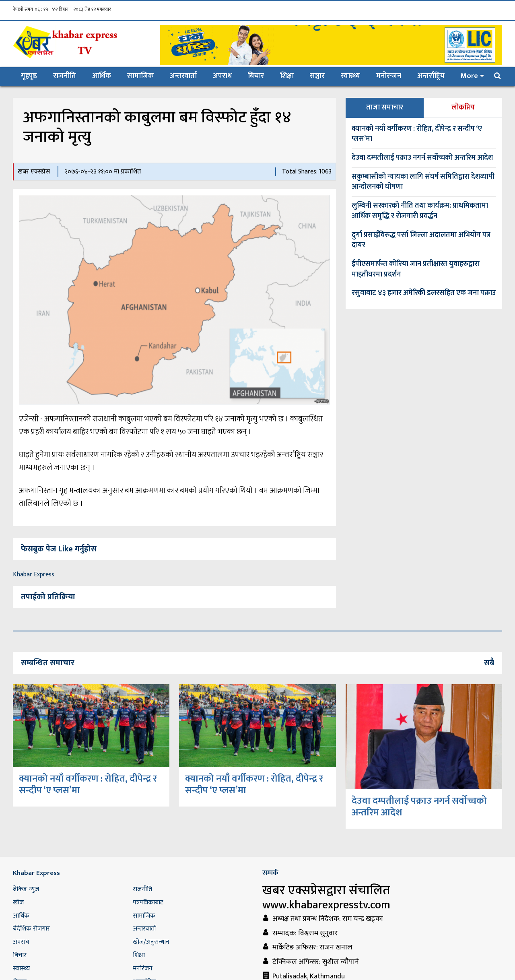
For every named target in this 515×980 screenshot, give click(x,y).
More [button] (469, 76)
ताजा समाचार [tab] (385, 107)
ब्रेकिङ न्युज (26, 889)
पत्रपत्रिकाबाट (148, 903)
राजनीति (65, 76)
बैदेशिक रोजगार (31, 929)
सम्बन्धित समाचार (48, 663)
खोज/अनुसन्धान (151, 942)
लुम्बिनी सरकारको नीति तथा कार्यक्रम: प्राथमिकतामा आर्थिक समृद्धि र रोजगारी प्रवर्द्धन (420, 211)
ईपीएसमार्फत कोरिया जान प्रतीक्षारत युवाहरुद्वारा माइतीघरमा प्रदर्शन (416, 269)
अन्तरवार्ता (183, 76)
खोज (18, 903)
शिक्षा (287, 76)
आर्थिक (102, 76)
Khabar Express (34, 575)
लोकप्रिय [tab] (463, 107)
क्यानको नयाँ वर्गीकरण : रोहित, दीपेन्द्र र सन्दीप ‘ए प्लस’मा (417, 134)
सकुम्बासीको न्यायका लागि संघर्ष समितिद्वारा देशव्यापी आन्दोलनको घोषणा (423, 182)
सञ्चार (317, 76)
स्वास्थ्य (350, 76)
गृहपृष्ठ (33, 76)
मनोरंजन (143, 969)
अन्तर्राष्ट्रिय (431, 76)
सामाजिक (140, 76)
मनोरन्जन (389, 76)
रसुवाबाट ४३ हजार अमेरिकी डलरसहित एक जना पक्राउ (424, 293)
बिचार (256, 76)
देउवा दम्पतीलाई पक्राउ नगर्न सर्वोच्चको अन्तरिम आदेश (422, 158)
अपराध (222, 76)
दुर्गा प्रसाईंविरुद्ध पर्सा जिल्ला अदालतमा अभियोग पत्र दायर (421, 240)
